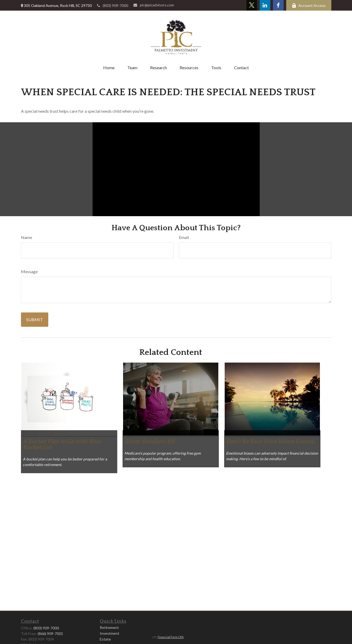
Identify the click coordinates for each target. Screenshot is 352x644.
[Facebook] (278, 5)
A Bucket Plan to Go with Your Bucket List (62, 444)
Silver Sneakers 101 (150, 441)
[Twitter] (252, 5)
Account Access (309, 5)
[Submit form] (35, 320)
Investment (110, 633)
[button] (109, 68)
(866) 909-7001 (50, 634)
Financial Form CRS (171, 637)
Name (27, 237)
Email (184, 237)
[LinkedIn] (265, 5)
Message (29, 271)
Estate (105, 639)
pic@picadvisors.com (154, 5)
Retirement (109, 627)
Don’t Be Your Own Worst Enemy (270, 441)
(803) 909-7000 (113, 5)
